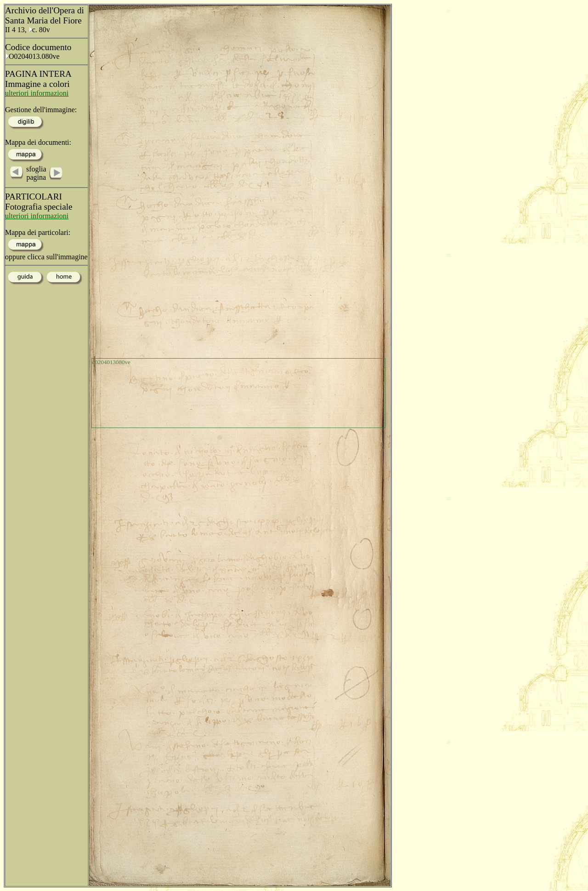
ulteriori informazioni (37, 93)
